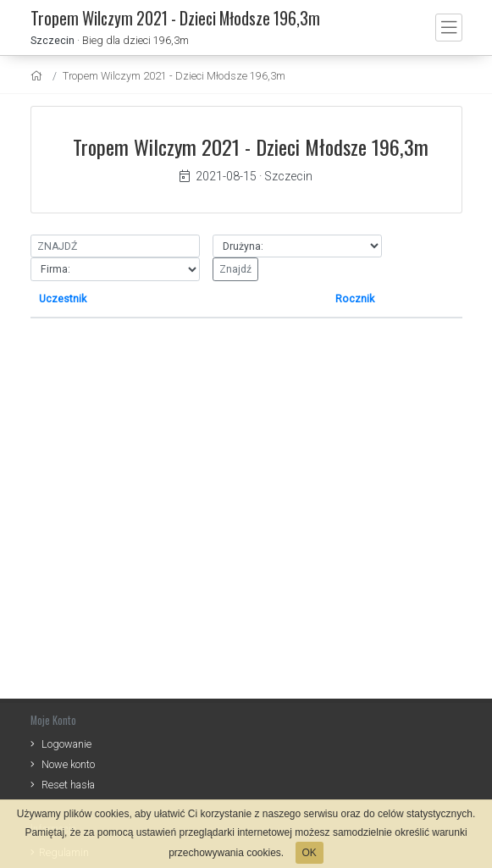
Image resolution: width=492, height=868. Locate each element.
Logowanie (66, 744)
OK (310, 853)
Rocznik (355, 299)
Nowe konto (68, 764)
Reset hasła (68, 785)
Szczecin (53, 40)
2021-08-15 (218, 176)
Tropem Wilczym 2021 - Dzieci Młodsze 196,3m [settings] (174, 76)
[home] (39, 76)
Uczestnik (63, 299)
